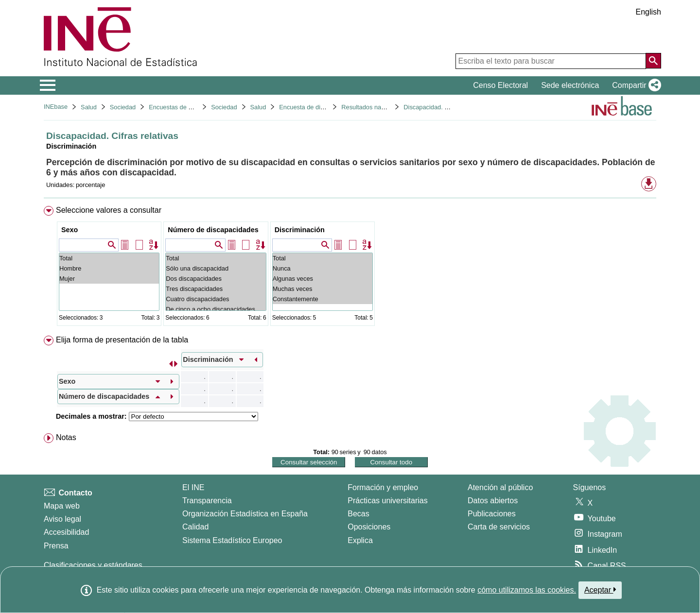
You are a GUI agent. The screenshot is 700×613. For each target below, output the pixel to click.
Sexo (70, 230)
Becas (358, 514)
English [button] (648, 12)
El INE (193, 487)
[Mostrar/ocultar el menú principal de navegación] (48, 85)
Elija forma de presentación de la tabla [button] (122, 340)
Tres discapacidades (216, 289)
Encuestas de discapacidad (187, 107)
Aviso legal (62, 519)
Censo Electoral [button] (500, 85)
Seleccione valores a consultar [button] (109, 210)
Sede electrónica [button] (570, 85)
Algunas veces (323, 279)
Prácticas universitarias (388, 501)
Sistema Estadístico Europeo (232, 540)
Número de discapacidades (213, 230)
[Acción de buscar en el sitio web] (653, 61)
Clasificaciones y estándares (93, 565)
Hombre (109, 268)
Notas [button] (66, 437)
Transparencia (207, 501)
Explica (360, 540)
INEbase (56, 107)
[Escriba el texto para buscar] (551, 61)
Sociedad (123, 107)
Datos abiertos (493, 501)
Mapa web (62, 506)
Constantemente (323, 299)
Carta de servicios (499, 527)
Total (109, 258)
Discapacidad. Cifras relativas (445, 107)
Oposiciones (369, 527)
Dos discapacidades (216, 279)
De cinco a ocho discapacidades (216, 309)
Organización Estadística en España (245, 514)
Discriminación (300, 230)
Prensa (56, 546)
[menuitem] (350, 268)
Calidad (195, 527)
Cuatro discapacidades (216, 299)
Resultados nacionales (373, 107)
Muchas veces (323, 289)
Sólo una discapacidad (216, 268)
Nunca (323, 268)
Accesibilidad (66, 532)
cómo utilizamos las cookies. (527, 590)
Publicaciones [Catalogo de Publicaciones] (492, 514)
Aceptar (600, 590)
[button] (635, 85)
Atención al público (500, 487)
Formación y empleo (383, 487)
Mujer (109, 279)
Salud (89, 107)
